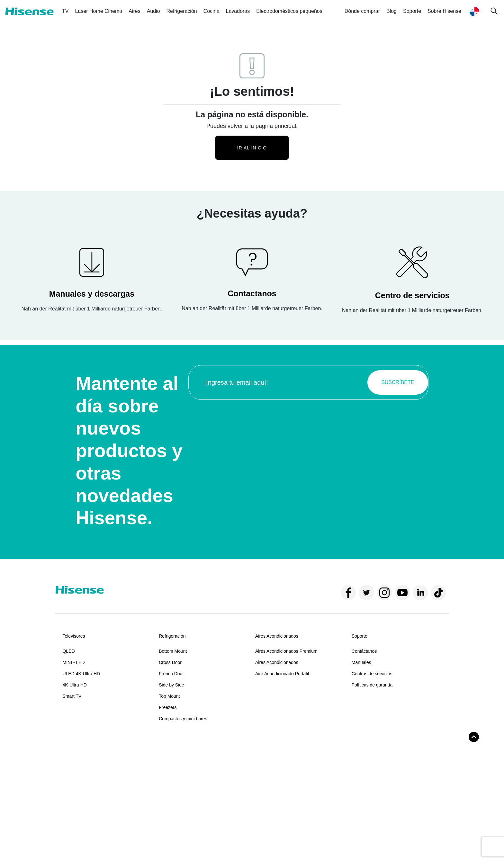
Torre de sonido (78, 771)
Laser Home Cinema (99, 11)
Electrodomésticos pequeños (289, 11)
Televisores (74, 636)
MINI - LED (73, 662)
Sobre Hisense (444, 11)
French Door (171, 674)
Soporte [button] (412, 11)
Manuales (361, 662)
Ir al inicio (252, 148)
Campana (169, 782)
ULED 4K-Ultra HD (81, 674)
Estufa (165, 771)
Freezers (168, 707)
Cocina (212, 11)
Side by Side (171, 685)
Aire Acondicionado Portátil (282, 674)
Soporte (360, 636)
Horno (165, 759)
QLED (68, 651)
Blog (392, 11)
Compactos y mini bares (183, 719)
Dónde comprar (362, 11)
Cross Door (170, 662)
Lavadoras (238, 11)
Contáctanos (364, 651)
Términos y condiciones (81, 844)
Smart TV (72, 696)
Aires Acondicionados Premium (286, 651)
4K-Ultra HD (74, 685)
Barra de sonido (78, 759)
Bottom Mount (173, 651)
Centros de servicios (372, 674)
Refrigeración (182, 11)
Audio (153, 11)
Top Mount (169, 696)
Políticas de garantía (372, 685)
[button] (494, 11)
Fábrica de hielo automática (283, 759)
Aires (134, 11)
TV (65, 11)
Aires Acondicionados (277, 636)
